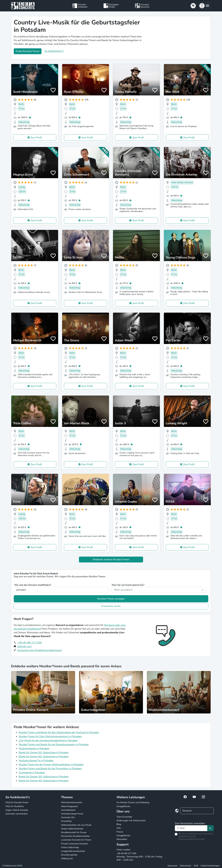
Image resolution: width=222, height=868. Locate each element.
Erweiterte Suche (111, 606)
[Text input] (191, 828)
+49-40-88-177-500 (30, 643)
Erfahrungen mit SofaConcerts (131, 821)
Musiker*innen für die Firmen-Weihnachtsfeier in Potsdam (51, 765)
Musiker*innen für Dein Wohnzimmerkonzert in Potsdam (50, 736)
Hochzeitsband (68, 810)
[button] (205, 6)
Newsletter (122, 839)
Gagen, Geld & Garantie (17, 810)
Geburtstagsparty (69, 806)
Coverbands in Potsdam (32, 773)
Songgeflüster (123, 806)
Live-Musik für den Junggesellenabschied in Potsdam (48, 740)
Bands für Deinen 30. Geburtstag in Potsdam (44, 777)
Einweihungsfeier (69, 855)
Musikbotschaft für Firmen (74, 832)
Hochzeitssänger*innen (72, 814)
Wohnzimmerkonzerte (72, 802)
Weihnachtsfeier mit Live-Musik (76, 825)
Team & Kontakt (124, 817)
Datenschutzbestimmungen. (192, 839)
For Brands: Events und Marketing (133, 802)
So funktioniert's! (54, 51)
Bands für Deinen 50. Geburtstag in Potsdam (44, 753)
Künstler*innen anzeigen (111, 599)
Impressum (173, 866)
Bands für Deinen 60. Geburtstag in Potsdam (44, 757)
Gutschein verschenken (17, 814)
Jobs (119, 828)
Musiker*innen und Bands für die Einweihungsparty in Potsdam (54, 744)
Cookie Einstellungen (210, 866)
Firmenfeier (66, 821)
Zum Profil (36, 138)
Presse (120, 832)
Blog (119, 824)
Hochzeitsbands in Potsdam (34, 748)
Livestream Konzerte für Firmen (76, 840)
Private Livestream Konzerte (74, 844)
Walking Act (67, 859)
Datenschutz (186, 866)
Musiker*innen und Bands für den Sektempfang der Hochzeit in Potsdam (59, 732)
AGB (196, 866)
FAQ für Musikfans (15, 806)
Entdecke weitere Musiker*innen (111, 560)
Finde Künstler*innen (28, 51)
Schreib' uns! (25, 646)
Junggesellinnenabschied (73, 851)
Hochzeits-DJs (68, 817)
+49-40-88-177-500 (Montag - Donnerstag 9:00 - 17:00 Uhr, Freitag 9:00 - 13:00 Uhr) (139, 857)
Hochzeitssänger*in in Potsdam (36, 761)
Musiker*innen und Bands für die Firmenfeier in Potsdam (50, 769)
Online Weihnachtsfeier (72, 829)
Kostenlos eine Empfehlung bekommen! (40, 650)
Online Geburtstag (70, 847)
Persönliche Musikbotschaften (75, 836)
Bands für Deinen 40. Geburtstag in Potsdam (44, 781)
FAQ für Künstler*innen (17, 802)
